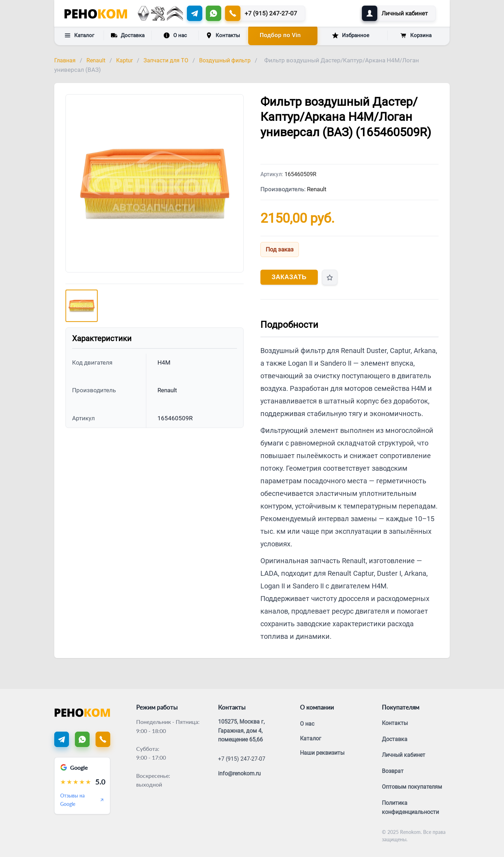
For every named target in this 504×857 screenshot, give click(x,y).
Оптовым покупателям (412, 787)
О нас (175, 35)
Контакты (223, 35)
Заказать (289, 277)
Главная (65, 60)
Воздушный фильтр (225, 60)
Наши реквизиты (322, 753)
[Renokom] (96, 13)
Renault (96, 60)
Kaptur (124, 60)
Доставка (128, 35)
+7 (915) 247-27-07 (242, 759)
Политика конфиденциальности (410, 807)
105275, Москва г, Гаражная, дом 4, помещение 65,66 (241, 731)
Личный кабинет (404, 755)
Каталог (79, 35)
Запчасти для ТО (166, 60)
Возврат (393, 771)
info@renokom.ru (239, 773)
